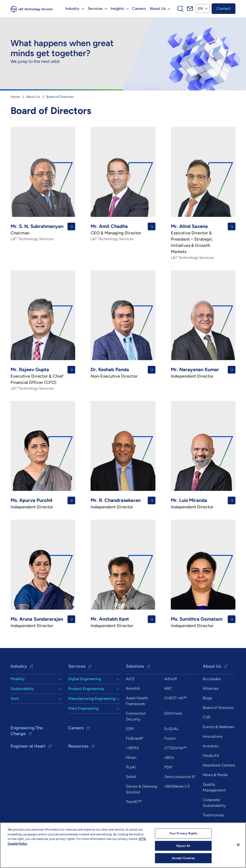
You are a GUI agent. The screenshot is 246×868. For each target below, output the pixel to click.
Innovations (213, 736)
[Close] (238, 845)
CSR (207, 717)
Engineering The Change (27, 731)
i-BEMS (132, 748)
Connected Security (136, 716)
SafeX (131, 777)
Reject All (183, 846)
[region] (123, 845)
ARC (168, 688)
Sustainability (22, 689)
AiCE (130, 679)
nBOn (169, 758)
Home (15, 97)
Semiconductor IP (180, 777)
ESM (130, 729)
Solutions (135, 666)
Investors (210, 746)
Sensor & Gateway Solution (142, 789)
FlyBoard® (135, 738)
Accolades (212, 679)
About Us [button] (158, 9)
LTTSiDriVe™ (175, 748)
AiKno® (171, 679)
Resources (78, 746)
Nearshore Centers (219, 765)
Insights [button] (117, 9)
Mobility (18, 679)
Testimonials (213, 815)
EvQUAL (171, 729)
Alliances (211, 688)
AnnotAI (133, 688)
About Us (33, 97)
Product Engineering (86, 689)
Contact (224, 9)
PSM (168, 767)
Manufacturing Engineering (92, 699)
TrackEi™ (134, 802)
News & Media (215, 775)
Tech (15, 699)
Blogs (207, 698)
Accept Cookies (183, 858)
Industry (19, 666)
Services (77, 666)
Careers (139, 9)
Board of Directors (218, 708)
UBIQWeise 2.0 (177, 786)
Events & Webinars (218, 727)
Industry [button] (72, 9)
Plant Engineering (83, 708)
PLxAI (131, 767)
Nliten (131, 758)
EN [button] (200, 9)
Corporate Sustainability (214, 803)
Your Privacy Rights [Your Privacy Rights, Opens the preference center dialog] (183, 833)
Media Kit (211, 756)
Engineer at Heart (28, 746)
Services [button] (95, 9)
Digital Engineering (85, 679)
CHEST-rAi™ (175, 698)
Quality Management (214, 787)
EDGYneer (173, 713)
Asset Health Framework (137, 701)
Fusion (170, 738)
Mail (190, 9)
